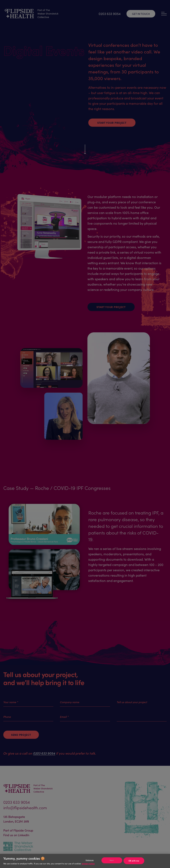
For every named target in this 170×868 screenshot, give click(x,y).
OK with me (134, 861)
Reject (112, 860)
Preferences (90, 860)
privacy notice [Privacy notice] (88, 863)
